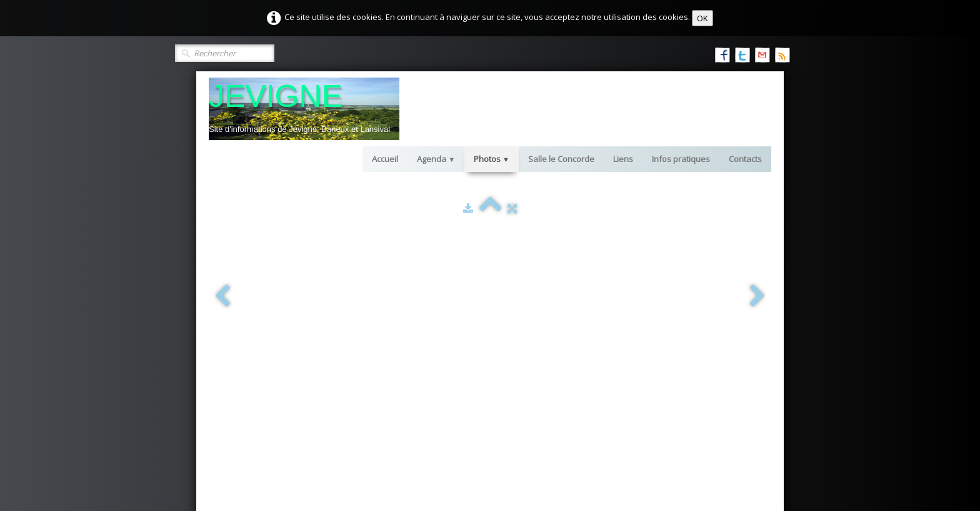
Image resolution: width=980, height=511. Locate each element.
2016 (254, 374)
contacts (438, 380)
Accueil (385, 159)
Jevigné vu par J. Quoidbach (281, 324)
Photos (492, 159)
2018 (254, 399)
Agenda (436, 159)
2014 (254, 349)
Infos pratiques (681, 159)
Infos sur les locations (655, 299)
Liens (623, 159)
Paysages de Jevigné (269, 299)
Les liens (438, 299)
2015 (254, 362)
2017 (254, 387)
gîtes (431, 324)
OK (702, 18)
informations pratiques (466, 311)
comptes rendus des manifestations (682, 343)
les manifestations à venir (663, 330)
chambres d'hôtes (456, 336)
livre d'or (438, 368)
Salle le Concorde (561, 159)
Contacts (745, 159)
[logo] (304, 109)
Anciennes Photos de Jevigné (284, 311)
